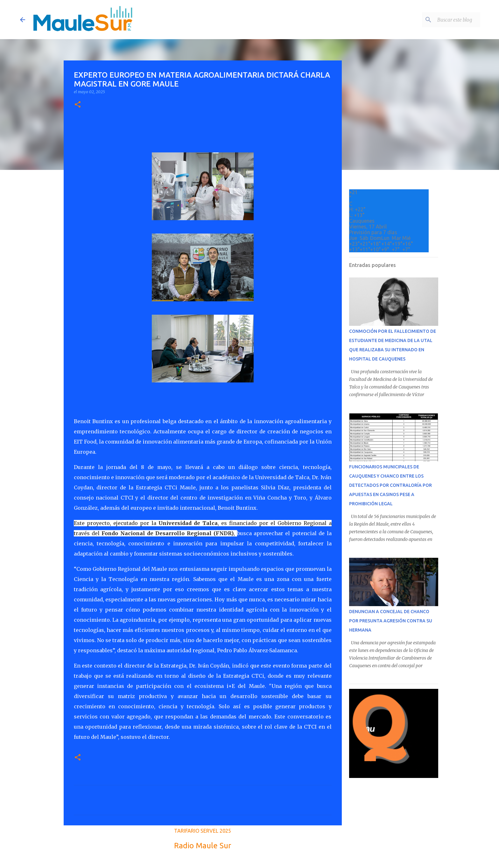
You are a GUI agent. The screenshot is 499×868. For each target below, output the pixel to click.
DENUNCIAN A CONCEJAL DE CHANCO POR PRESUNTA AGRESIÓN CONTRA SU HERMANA (391, 621)
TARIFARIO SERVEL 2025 (203, 831)
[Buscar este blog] (447, 20)
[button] (78, 105)
